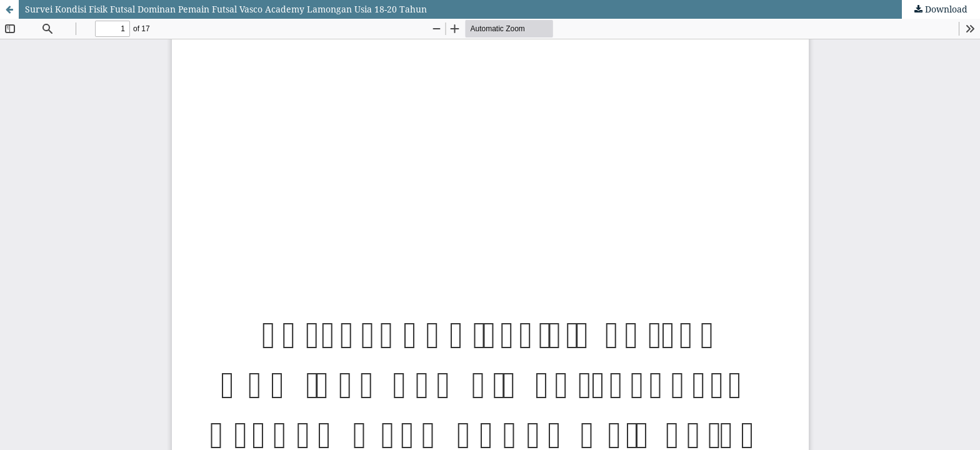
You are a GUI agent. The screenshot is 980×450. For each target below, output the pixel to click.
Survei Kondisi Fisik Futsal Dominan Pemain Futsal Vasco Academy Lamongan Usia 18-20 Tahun (226, 9)
